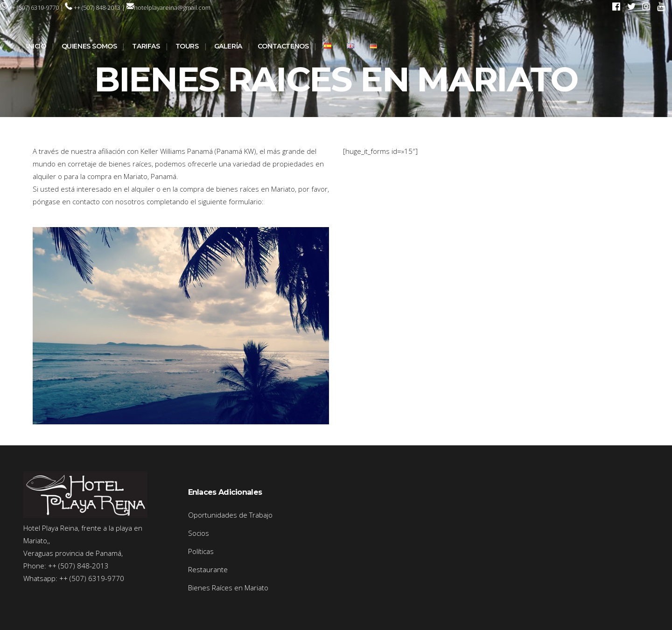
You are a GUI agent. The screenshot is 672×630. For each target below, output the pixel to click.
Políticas (201, 551)
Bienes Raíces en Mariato (228, 588)
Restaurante (208, 569)
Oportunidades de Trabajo (230, 515)
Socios (199, 533)
